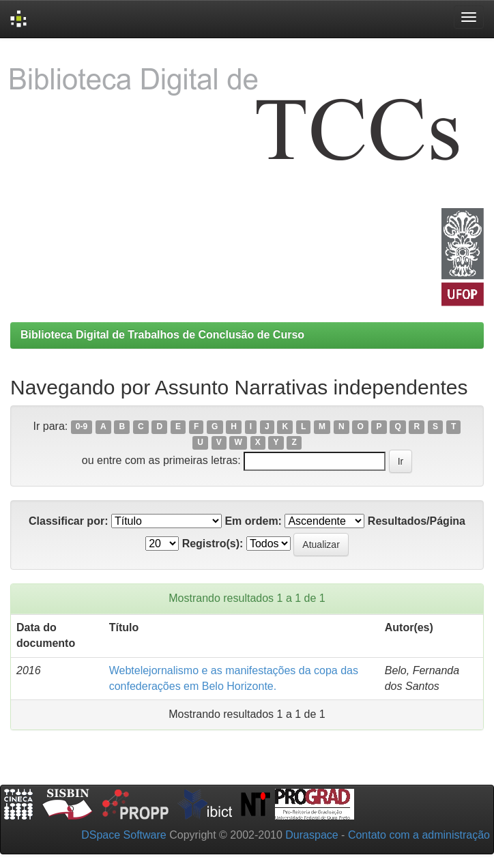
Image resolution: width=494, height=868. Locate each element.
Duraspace (311, 835)
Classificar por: (68, 521)
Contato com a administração (419, 835)
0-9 (82, 427)
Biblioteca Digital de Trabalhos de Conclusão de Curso (162, 335)
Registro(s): (213, 544)
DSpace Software (124, 835)
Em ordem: (253, 521)
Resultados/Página (417, 521)
